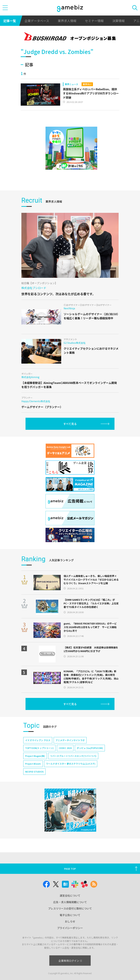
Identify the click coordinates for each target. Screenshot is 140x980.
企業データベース (37, 21)
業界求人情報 (67, 21)
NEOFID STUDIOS (34, 772)
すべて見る (70, 424)
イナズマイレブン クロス (38, 740)
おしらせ (70, 921)
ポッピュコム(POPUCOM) (90, 748)
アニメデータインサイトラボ (70, 740)
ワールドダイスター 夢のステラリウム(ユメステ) (71, 764)
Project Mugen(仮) (35, 756)
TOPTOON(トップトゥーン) (39, 748)
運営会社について (70, 895)
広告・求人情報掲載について (70, 902)
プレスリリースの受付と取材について (70, 908)
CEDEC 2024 (65, 748)
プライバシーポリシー (70, 928)
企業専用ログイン (70, 961)
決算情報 (118, 21)
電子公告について (70, 915)
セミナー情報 (94, 21)
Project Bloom (33, 764)
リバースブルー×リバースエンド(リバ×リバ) (73, 756)
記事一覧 (10, 21)
